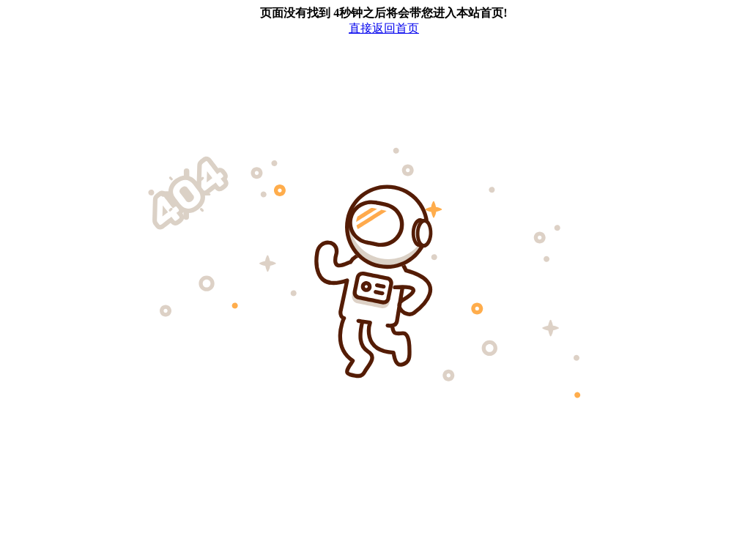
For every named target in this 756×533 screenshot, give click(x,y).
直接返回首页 (384, 28)
